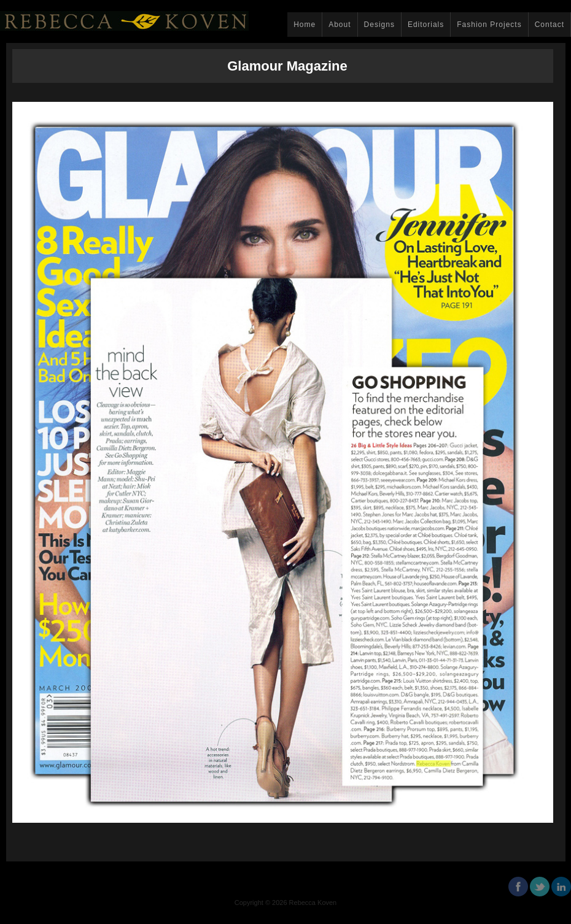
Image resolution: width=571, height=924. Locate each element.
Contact (550, 25)
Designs (379, 25)
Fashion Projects (489, 25)
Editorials (426, 25)
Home (305, 25)
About (340, 25)
